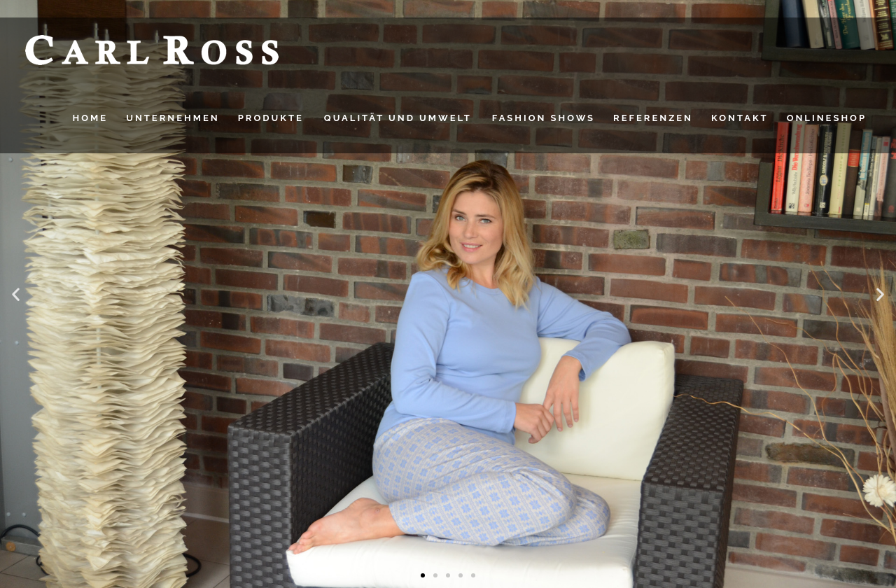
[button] (16, 294)
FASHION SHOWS (544, 118)
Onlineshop (827, 118)
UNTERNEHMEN (173, 118)
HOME (91, 118)
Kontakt (740, 118)
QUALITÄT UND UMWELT (398, 118)
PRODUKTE (271, 118)
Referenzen (653, 118)
